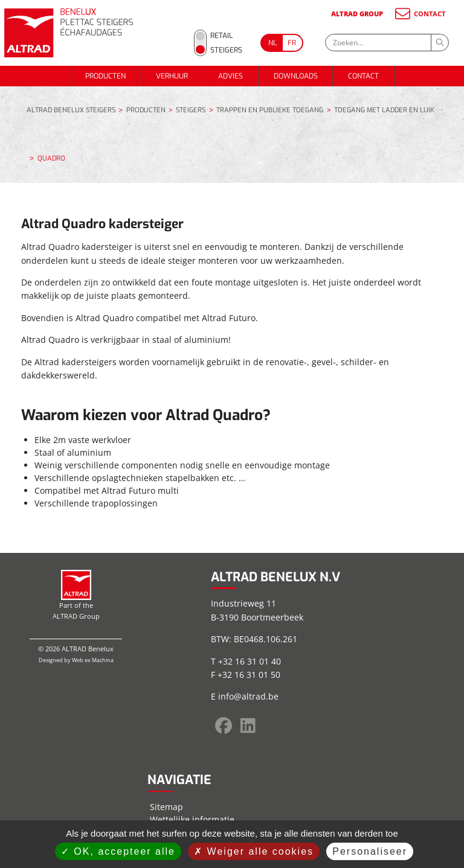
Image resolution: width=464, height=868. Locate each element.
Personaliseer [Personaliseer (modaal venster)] (370, 851)
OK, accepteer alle (118, 851)
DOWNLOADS (296, 76)
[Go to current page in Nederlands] (271, 43)
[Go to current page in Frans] (292, 43)
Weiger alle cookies (254, 851)
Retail (221, 36)
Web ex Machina (93, 660)
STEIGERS (191, 111)
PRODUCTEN (105, 76)
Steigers (226, 50)
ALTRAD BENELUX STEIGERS (71, 111)
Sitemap (166, 807)
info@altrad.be (248, 696)
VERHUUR (172, 76)
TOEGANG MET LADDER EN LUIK (384, 111)
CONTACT (420, 14)
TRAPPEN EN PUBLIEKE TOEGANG (270, 111)
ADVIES (230, 76)
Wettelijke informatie (192, 819)
